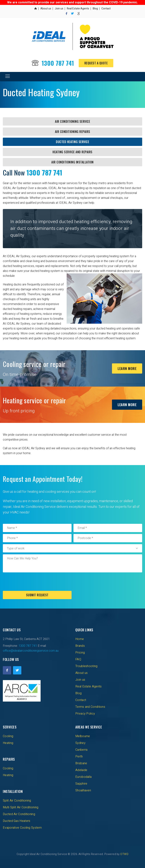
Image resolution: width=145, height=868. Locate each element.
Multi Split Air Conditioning (21, 807)
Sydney (80, 743)
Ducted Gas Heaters (17, 821)
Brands (80, 646)
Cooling (8, 736)
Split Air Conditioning (17, 801)
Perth (79, 757)
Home (80, 639)
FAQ (78, 659)
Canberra (81, 750)
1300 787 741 (58, 63)
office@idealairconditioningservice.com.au (31, 651)
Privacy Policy (85, 714)
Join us (59, 9)
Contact (106, 9)
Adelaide (81, 770)
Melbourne (83, 736)
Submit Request (37, 595)
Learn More (127, 368)
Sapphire (81, 784)
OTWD (124, 854)
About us (46, 9)
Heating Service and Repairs (72, 152)
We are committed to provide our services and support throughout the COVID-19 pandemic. (72, 2)
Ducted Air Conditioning (19, 814)
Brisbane (81, 763)
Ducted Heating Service (72, 142)
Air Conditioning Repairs (73, 132)
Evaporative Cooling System (22, 828)
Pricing (80, 653)
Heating (8, 743)
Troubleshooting (86, 666)
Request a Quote (96, 63)
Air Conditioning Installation (72, 162)
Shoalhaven (83, 790)
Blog (95, 9)
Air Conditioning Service (72, 121)
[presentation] (32, 582)
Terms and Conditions (90, 707)
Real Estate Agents (78, 9)
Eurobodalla (83, 777)
